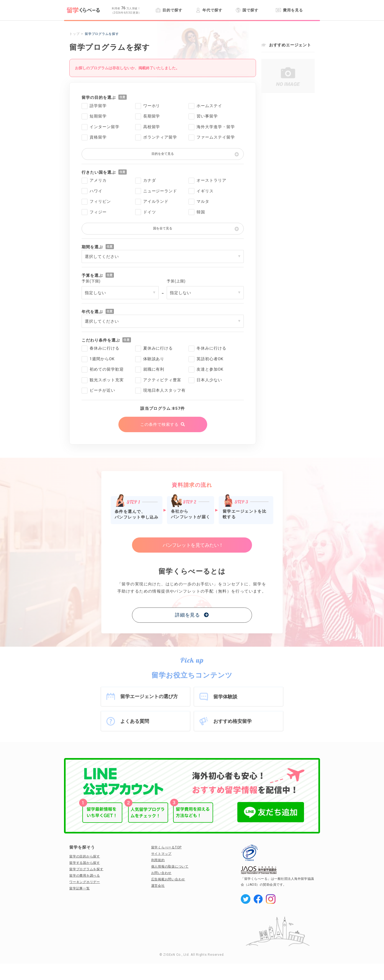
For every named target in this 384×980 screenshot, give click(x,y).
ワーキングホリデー (85, 882)
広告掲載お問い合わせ (168, 879)
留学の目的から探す (85, 856)
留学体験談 (225, 697)
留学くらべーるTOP (167, 847)
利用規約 (158, 860)
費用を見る (289, 10)
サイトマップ (161, 854)
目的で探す (169, 10)
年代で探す (209, 10)
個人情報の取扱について (170, 866)
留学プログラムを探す (86, 869)
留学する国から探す (85, 863)
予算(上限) (176, 281)
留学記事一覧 (80, 888)
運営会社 (158, 886)
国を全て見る (163, 228)
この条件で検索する (159, 424)
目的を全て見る (163, 154)
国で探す (247, 10)
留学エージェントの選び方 (149, 696)
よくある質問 (135, 721)
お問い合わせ (161, 873)
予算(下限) (91, 281)
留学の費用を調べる (85, 876)
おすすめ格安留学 (233, 721)
